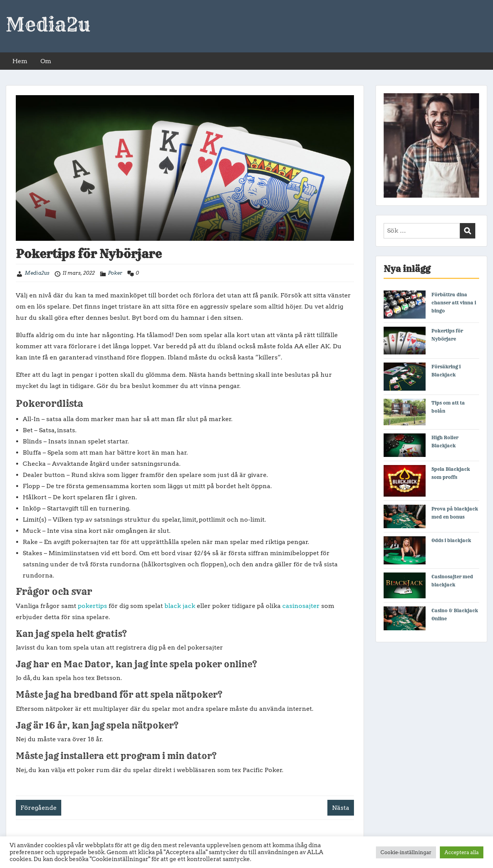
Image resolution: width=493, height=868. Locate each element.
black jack (180, 606)
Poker (115, 273)
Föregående (39, 808)
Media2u (48, 25)
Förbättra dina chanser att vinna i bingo (454, 303)
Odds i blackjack (451, 540)
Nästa (341, 808)
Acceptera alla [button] (462, 852)
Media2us (37, 273)
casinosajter (301, 606)
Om (46, 61)
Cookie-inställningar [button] (406, 852)
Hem (20, 61)
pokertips (92, 606)
